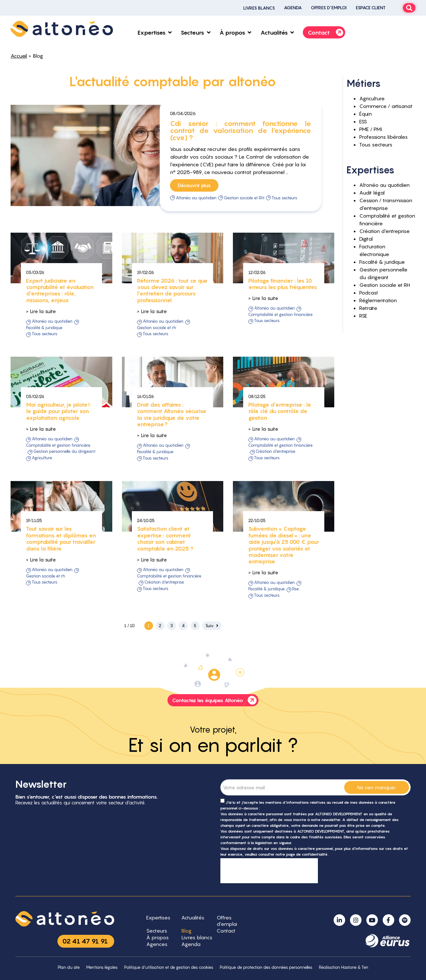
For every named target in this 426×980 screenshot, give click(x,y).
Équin (366, 114)
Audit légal (372, 193)
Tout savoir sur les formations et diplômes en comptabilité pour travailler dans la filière (61, 576)
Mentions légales (102, 967)
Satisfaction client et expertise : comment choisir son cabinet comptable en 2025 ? (165, 576)
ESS (363, 121)
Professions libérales (383, 137)
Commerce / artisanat (386, 106)
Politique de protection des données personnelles (266, 967)
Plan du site (69, 967)
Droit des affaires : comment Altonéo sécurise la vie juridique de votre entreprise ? (172, 451)
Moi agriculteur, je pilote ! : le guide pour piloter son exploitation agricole (59, 448)
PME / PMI (371, 129)
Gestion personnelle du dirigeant (64, 488)
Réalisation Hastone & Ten (344, 967)
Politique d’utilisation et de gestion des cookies (169, 967)
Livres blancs (259, 8)
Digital (366, 239)
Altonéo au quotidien (196, 198)
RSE (296, 626)
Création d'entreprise (276, 488)
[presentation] (269, 871)
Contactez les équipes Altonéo (215, 700)
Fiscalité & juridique (44, 364)
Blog (38, 56)
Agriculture (42, 495)
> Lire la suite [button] (41, 348)
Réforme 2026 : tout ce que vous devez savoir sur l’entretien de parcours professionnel (172, 327)
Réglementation (378, 300)
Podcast (369, 293)
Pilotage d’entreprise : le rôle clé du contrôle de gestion (280, 448)
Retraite (368, 308)
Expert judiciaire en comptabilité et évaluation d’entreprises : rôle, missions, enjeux (60, 327)
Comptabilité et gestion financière (281, 351)
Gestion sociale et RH (244, 198)
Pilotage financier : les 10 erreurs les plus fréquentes (283, 321)
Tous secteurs (285, 198)
